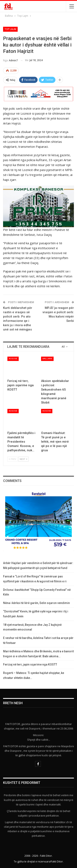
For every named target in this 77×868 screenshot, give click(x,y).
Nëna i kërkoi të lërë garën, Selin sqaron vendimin (36, 603)
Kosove (13, 359)
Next (23, 459)
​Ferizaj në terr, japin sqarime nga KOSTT (30, 664)
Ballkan (47, 359)
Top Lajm (10, 29)
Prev (13, 459)
